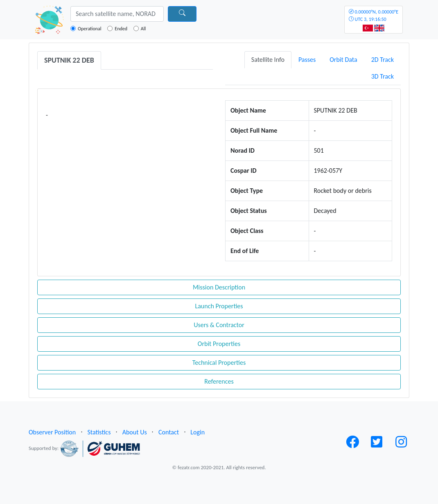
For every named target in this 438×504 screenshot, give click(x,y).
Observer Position (52, 432)
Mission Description (219, 287)
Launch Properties (219, 306)
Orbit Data (343, 60)
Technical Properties (219, 363)
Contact (169, 432)
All (143, 29)
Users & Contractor (219, 325)
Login (198, 432)
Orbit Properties (219, 344)
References (219, 381)
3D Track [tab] (383, 76)
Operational (90, 29)
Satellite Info (268, 60)
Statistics (99, 432)
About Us (135, 432)
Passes (307, 60)
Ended (121, 29)
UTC (374, 16)
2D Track (383, 60)
